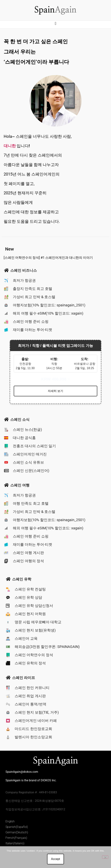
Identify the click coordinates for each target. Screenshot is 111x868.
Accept (56, 859)
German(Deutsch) (17, 832)
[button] (55, 24)
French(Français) (16, 838)
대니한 (10, 146)
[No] (105, 857)
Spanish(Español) (17, 827)
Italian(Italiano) (15, 843)
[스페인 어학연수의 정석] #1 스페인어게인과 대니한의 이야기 (48, 258)
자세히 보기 (55, 391)
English (10, 821)
